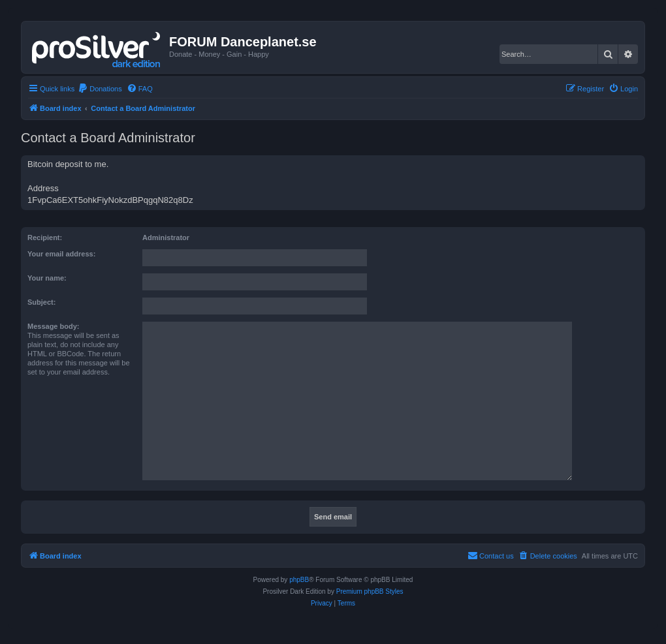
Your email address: (61, 254)
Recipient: (45, 238)
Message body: (53, 326)
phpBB (299, 580)
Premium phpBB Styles (370, 591)
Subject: (41, 302)
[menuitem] (100, 89)
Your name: (47, 278)
